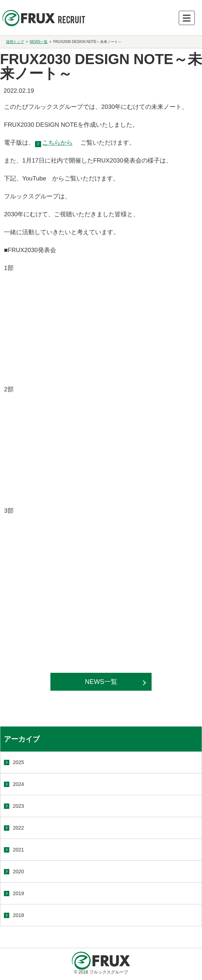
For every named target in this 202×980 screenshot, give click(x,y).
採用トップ (15, 42)
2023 (18, 806)
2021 (18, 850)
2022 (18, 828)
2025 (18, 762)
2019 (18, 893)
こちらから (57, 143)
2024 (18, 784)
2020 (18, 872)
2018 (18, 915)
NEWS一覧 (39, 42)
